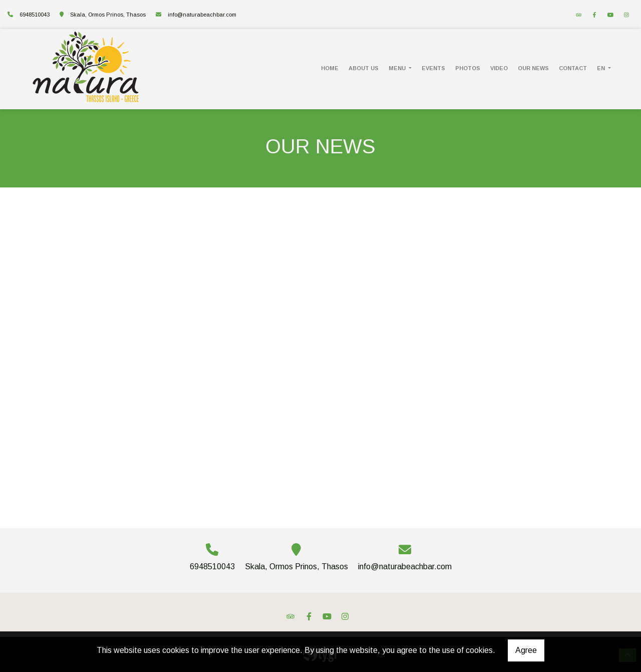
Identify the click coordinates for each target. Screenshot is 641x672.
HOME (330, 68)
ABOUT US (364, 68)
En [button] (602, 68)
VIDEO (499, 68)
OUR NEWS (533, 68)
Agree (526, 650)
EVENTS (433, 68)
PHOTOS (468, 68)
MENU (398, 68)
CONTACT (573, 68)
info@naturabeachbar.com (202, 15)
